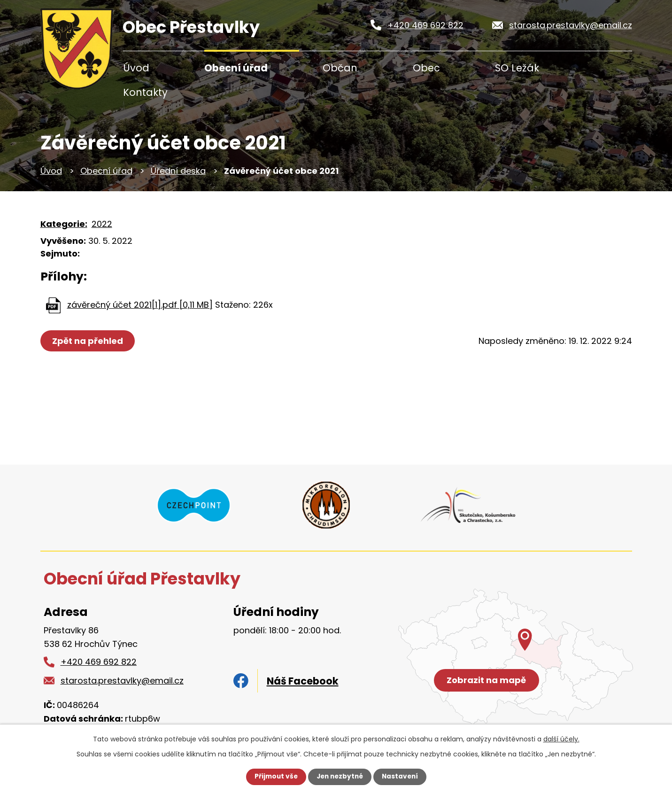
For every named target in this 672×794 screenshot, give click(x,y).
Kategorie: (64, 224)
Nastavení (402, 777)
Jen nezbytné (340, 777)
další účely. (561, 739)
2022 (102, 224)
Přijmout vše (274, 777)
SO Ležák (517, 68)
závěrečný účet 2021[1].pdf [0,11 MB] (140, 305)
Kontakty (145, 92)
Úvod (136, 68)
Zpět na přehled (89, 341)
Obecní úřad (236, 68)
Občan (340, 68)
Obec (426, 68)
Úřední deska (178, 171)
